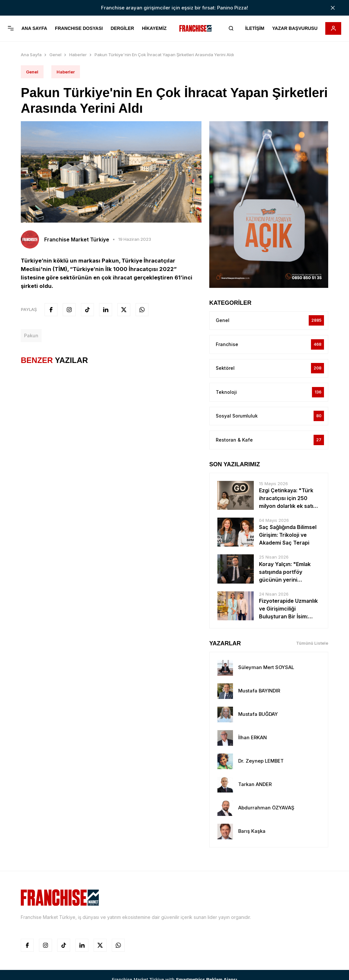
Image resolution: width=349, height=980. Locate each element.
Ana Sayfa (31, 55)
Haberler (78, 55)
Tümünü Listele (312, 644)
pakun (31, 335)
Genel (55, 55)
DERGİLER (122, 29)
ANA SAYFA (34, 29)
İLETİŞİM (254, 29)
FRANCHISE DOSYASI (79, 29)
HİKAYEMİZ (154, 29)
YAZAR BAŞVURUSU (294, 29)
